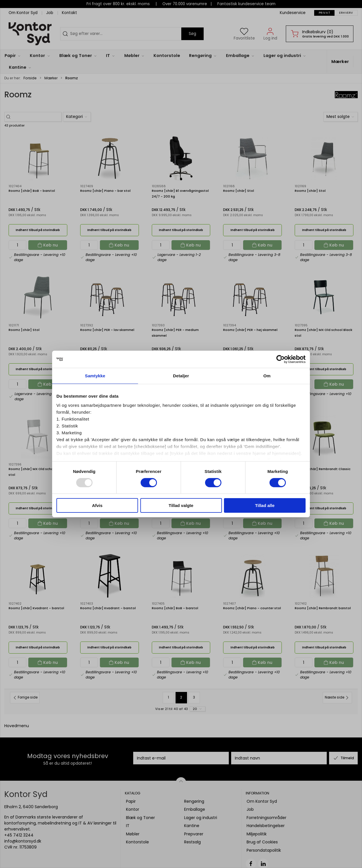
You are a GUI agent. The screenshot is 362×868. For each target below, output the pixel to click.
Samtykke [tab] (95, 376)
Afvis (97, 505)
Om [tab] (267, 376)
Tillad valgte (181, 505)
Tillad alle (265, 505)
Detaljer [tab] (181, 376)
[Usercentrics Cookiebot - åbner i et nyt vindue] (281, 359)
